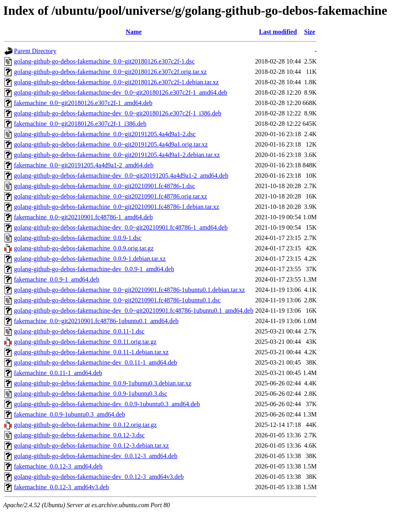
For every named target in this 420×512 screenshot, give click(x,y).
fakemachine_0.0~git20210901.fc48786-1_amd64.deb (83, 217)
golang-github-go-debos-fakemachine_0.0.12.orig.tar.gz (85, 425)
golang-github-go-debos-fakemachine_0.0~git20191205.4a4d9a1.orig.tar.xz (111, 144)
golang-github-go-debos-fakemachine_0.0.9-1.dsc (78, 238)
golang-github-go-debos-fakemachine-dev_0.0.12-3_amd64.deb (96, 456)
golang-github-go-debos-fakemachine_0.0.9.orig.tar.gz (84, 248)
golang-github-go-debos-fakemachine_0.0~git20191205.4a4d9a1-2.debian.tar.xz (117, 155)
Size (310, 32)
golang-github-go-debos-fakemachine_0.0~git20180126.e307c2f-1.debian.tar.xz (116, 82)
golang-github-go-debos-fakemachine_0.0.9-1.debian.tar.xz (90, 259)
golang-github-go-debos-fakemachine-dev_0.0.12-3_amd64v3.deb (99, 477)
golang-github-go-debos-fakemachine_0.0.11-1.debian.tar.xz (91, 352)
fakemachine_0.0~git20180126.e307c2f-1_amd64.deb (83, 103)
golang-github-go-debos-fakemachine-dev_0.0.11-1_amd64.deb (96, 362)
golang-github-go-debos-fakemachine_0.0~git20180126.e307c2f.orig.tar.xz (110, 72)
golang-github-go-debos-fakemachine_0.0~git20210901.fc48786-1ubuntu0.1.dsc (117, 300)
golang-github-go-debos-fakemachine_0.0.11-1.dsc (79, 331)
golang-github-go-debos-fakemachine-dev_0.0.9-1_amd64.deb (94, 269)
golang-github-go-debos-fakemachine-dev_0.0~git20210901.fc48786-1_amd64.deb (121, 227)
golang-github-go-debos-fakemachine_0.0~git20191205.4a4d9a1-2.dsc (105, 134)
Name (134, 32)
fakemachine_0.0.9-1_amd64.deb (57, 279)
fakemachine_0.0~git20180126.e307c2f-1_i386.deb (80, 124)
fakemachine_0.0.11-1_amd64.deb (58, 373)
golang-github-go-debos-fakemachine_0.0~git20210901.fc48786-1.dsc (104, 186)
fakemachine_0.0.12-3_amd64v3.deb (61, 487)
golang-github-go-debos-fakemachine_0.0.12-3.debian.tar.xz (91, 446)
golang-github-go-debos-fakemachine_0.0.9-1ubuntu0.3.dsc (91, 394)
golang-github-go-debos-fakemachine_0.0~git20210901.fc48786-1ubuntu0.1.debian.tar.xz (129, 290)
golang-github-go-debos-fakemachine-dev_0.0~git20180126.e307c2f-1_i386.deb (118, 113)
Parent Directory (35, 51)
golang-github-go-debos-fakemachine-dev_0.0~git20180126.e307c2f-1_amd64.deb (121, 92)
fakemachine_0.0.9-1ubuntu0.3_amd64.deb (69, 414)
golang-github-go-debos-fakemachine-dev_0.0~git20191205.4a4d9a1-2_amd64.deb (121, 176)
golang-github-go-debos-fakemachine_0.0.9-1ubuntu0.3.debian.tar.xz (103, 383)
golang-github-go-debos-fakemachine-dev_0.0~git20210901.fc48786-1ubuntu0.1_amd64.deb (134, 311)
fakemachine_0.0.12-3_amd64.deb (58, 466)
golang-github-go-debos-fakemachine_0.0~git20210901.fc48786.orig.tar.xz (111, 196)
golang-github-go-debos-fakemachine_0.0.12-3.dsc (79, 435)
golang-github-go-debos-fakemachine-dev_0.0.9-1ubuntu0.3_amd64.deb (107, 404)
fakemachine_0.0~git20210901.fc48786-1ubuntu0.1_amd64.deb (96, 321)
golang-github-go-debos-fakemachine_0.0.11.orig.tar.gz (85, 342)
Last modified (278, 32)
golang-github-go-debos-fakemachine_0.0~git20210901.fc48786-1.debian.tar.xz (117, 207)
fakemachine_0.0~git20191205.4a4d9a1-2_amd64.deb (84, 165)
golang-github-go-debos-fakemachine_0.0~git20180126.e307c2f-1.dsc (104, 61)
